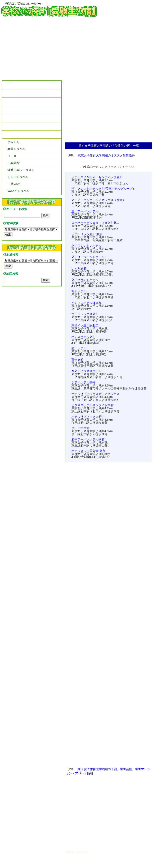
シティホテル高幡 (83, 382)
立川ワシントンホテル (86, 246)
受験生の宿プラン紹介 (19, 135)
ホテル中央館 (80, 428)
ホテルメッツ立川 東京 (87, 234)
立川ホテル (79, 348)
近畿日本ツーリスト (21, 170)
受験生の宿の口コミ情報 (21, 102)
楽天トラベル (16, 149)
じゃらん (13, 142)
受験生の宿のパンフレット (22, 118)
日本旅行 (13, 163)
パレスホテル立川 (83, 337)
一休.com (14, 184)
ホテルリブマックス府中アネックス (95, 394)
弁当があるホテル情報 (19, 110)
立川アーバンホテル (85, 211)
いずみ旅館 (79, 268)
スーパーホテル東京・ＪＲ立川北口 (95, 223)
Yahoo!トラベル (18, 191)
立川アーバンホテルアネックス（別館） (98, 200)
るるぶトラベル (18, 177)
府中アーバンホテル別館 (88, 439)
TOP (8, 85)
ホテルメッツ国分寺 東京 (88, 451)
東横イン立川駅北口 (85, 325)
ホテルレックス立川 (85, 314)
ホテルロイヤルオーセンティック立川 (97, 177)
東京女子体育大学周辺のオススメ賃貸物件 (106, 155)
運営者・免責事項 (77, 852)
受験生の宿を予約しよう (21, 126)
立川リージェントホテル (88, 257)
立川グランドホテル (85, 280)
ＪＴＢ (12, 156)
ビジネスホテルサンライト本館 (92, 405)
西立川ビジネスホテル (86, 371)
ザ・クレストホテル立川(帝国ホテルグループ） (103, 189)
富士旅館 (77, 360)
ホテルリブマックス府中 (88, 417)
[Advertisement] (77, 50)
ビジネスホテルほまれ (86, 303)
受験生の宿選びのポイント (22, 93)
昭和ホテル (79, 291)
